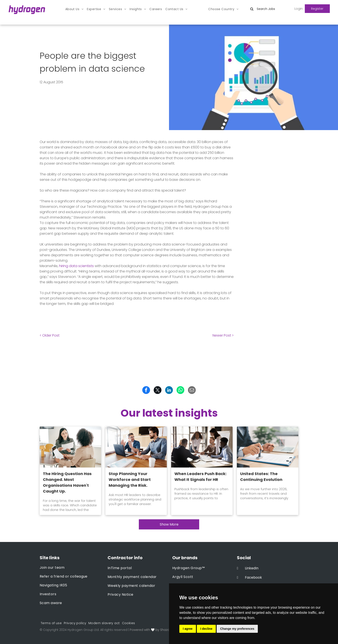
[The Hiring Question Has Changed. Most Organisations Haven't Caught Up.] (70, 447)
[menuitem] (74, 9)
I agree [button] (188, 629)
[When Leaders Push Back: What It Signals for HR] (202, 447)
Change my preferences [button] (237, 629)
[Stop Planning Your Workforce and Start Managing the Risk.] (136, 447)
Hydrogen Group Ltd (83, 630)
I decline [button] (206, 629)
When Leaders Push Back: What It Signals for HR (200, 477)
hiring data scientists (76, 266)
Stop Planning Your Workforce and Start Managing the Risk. (130, 479)
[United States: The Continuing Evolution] (268, 447)
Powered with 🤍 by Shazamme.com (158, 630)
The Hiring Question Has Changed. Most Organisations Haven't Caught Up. (67, 482)
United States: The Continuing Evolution (261, 477)
